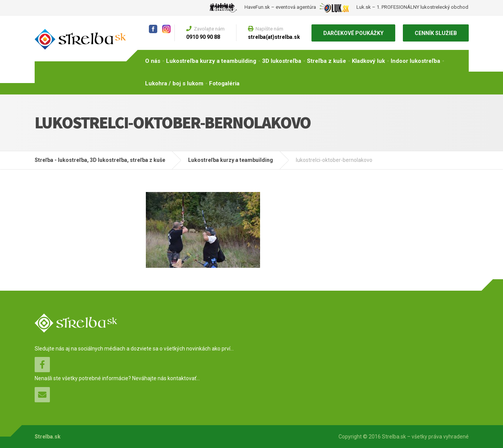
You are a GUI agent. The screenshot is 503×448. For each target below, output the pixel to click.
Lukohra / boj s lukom (174, 83)
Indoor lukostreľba (415, 61)
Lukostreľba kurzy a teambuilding (211, 61)
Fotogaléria (224, 83)
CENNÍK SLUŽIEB (436, 33)
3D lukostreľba (282, 61)
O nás (153, 61)
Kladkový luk (368, 61)
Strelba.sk (48, 437)
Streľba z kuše (327, 61)
